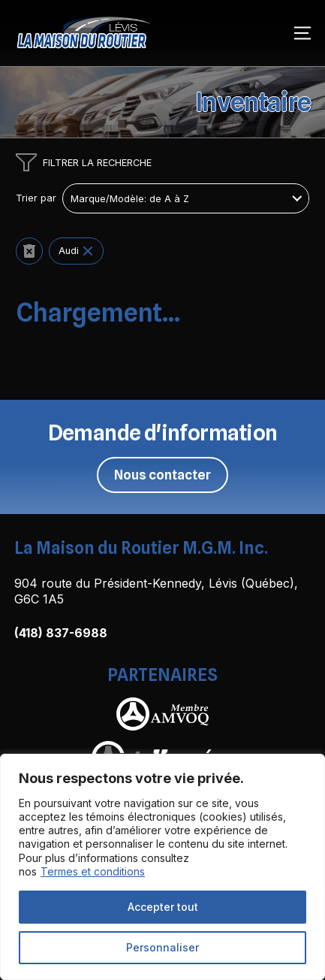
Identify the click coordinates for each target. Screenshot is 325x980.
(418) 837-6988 (61, 633)
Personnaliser (162, 947)
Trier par (36, 198)
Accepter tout (163, 907)
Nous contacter (162, 475)
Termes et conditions (93, 871)
